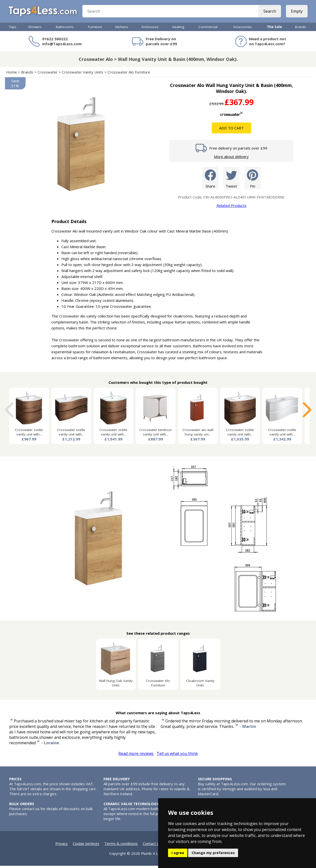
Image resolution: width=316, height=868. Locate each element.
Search (269, 12)
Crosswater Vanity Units (83, 74)
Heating (178, 29)
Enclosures (150, 29)
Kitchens (122, 29)
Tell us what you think (177, 756)
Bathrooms (65, 29)
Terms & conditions (121, 846)
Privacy (62, 846)
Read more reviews (136, 756)
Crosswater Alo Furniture (129, 74)
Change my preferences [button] (213, 853)
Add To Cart (231, 130)
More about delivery (231, 159)
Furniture (95, 29)
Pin (253, 180)
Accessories (243, 29)
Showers (35, 29)
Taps (13, 29)
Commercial (208, 29)
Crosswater (48, 74)
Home (12, 74)
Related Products (231, 208)
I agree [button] (178, 853)
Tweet (231, 180)
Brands (300, 29)
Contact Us (152, 846)
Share (210, 180)
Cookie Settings (86, 846)
